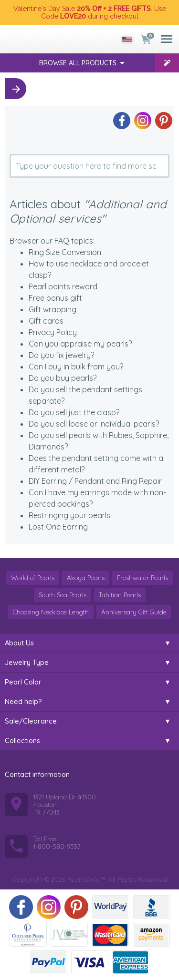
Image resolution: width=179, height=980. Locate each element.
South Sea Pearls (63, 595)
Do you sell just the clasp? (74, 412)
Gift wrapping (53, 309)
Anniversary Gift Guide (134, 612)
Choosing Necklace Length (51, 612)
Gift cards (46, 321)
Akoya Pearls (86, 578)
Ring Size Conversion (65, 252)
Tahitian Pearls (120, 595)
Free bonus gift (55, 298)
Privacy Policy (53, 332)
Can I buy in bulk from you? (76, 367)
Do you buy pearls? (63, 378)
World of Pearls (33, 578)
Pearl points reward (63, 286)
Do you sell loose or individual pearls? (94, 424)
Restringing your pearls (69, 515)
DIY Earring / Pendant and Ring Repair (95, 481)
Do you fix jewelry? (61, 355)
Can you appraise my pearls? (80, 344)
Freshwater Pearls (142, 578)
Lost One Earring (58, 527)
